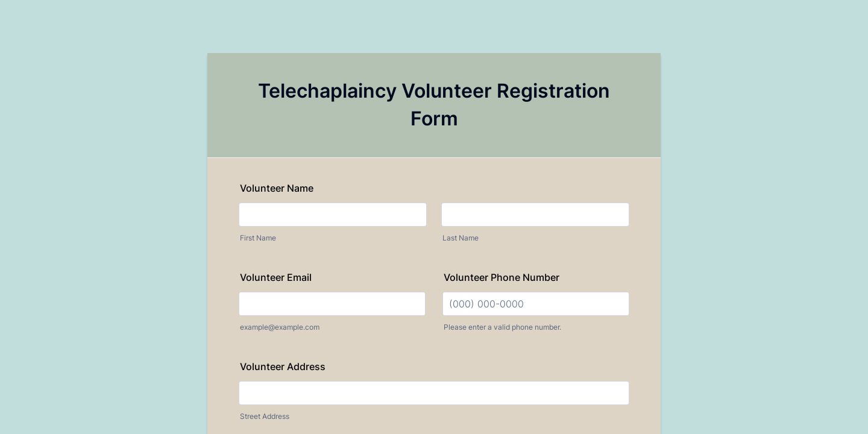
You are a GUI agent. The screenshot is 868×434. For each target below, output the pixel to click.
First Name (258, 238)
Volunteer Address (283, 366)
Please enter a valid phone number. (502, 327)
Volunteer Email (276, 277)
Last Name (461, 238)
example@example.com (280, 327)
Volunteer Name (277, 188)
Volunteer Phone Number (502, 277)
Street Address (265, 416)
